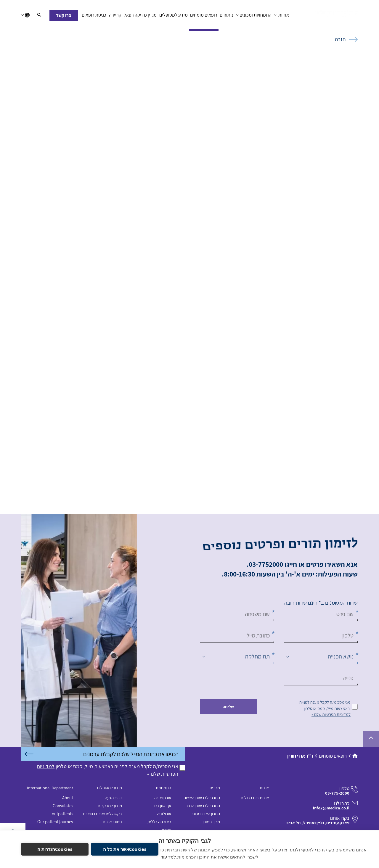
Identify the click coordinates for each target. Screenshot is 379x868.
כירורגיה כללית (159, 822)
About (68, 798)
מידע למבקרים (110, 806)
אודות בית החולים (255, 798)
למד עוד (168, 857)
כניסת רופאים (94, 16)
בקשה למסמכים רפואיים (102, 814)
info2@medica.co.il (331, 808)
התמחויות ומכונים (254, 16)
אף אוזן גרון (162, 806)
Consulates (63, 806)
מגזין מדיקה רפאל (140, 16)
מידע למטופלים (173, 16)
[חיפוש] (39, 15)
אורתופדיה (163, 798)
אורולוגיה (164, 814)
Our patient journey (55, 822)
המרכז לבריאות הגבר (203, 806)
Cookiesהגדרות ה (55, 849)
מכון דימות (212, 822)
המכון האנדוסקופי (206, 814)
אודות (281, 16)
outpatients (62, 814)
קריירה (115, 16)
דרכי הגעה (113, 798)
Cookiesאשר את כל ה (125, 849)
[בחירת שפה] (25, 15)
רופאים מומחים (204, 16)
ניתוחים (227, 16)
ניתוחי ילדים (112, 822)
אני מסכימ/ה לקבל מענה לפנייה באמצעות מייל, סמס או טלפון (325, 705)
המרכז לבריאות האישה (202, 798)
